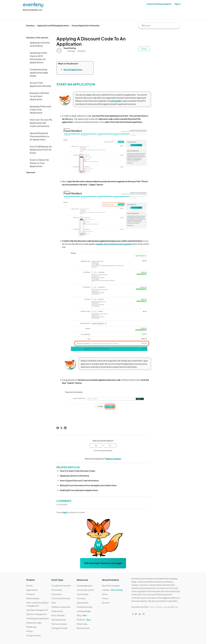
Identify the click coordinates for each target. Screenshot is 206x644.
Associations (83, 603)
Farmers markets (59, 624)
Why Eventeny (33, 598)
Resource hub (83, 628)
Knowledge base (84, 586)
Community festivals (61, 598)
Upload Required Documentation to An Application (39, 136)
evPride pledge (84, 611)
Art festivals (57, 590)
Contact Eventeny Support (159, 4)
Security (106, 603)
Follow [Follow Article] (144, 49)
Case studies (83, 594)
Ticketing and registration (38, 618)
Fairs (54, 603)
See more (31, 172)
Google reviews (33, 635)
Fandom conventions (61, 607)
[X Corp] (61, 428)
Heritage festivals (59, 628)
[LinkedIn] (65, 428)
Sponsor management (37, 614)
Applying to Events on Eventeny (40, 44)
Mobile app (31, 627)
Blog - (82, 615)
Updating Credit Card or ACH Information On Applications (38, 58)
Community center (85, 590)
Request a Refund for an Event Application (39, 96)
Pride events (57, 611)
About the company (111, 586)
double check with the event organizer (114, 244)
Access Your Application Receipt (41, 84)
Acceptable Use (171, 607)
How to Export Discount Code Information (79, 481)
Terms (105, 594)
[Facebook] (58, 428)
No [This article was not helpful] (110, 445)
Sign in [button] (178, 4)
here (71, 119)
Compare (81, 598)
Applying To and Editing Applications (53, 26)
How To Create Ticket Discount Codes (78, 471)
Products (30, 594)
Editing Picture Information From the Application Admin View (88, 485)
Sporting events (59, 620)
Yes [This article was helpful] (96, 445)
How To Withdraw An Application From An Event (41, 150)
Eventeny (30, 26)
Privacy (105, 598)
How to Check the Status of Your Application (39, 163)
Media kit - (84, 620)
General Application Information (86, 26)
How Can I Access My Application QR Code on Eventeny (41, 123)
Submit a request (113, 459)
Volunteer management (37, 610)
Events (29, 586)
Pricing (29, 631)
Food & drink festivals (61, 586)
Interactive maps (34, 623)
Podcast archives (85, 607)
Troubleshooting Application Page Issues (39, 73)
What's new (82, 624)
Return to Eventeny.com (33, 10)
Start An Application (73, 69)
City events (57, 594)
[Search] (159, 25)
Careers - (112, 590)
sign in (65, 512)
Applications (32, 590)
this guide (116, 101)
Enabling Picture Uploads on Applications (79, 490)
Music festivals (58, 615)
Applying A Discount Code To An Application (40, 110)
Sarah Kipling (70, 48)
